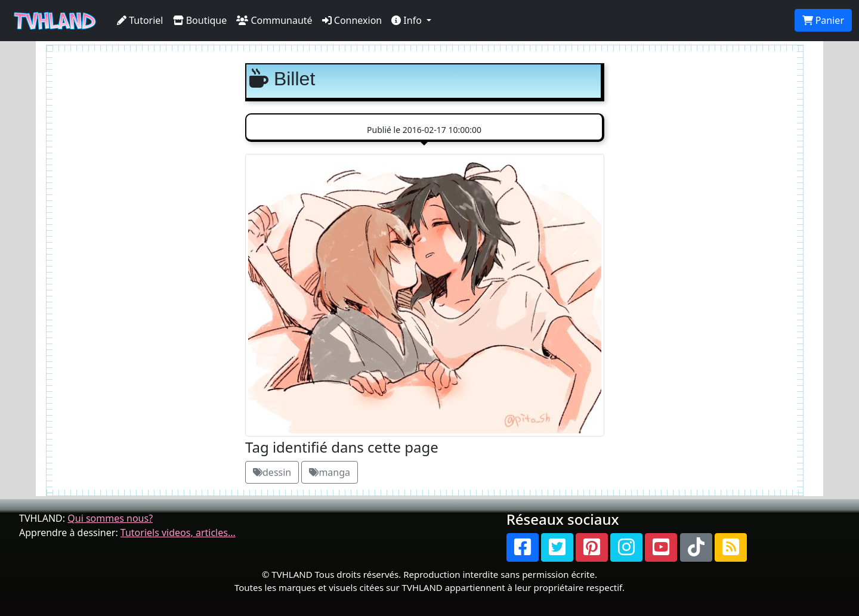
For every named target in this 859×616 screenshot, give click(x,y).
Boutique (200, 20)
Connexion (352, 20)
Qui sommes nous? (110, 518)
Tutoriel (140, 20)
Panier (823, 20)
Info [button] (408, 20)
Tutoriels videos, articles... (178, 533)
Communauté (274, 20)
